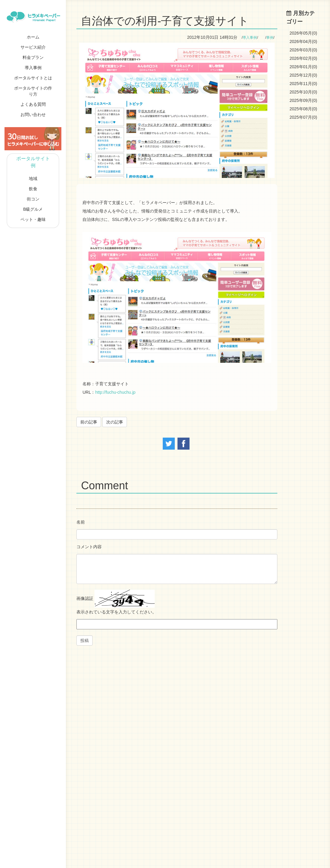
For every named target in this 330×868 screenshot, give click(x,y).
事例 (270, 38)
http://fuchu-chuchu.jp (115, 392)
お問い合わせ (33, 115)
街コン (33, 199)
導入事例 (33, 68)
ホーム (33, 37)
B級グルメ (33, 209)
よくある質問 (33, 104)
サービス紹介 (33, 47)
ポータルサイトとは (33, 78)
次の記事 (115, 422)
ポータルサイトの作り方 (33, 91)
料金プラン (33, 57)
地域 (33, 179)
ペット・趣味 (33, 219)
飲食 (33, 189)
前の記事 (89, 422)
